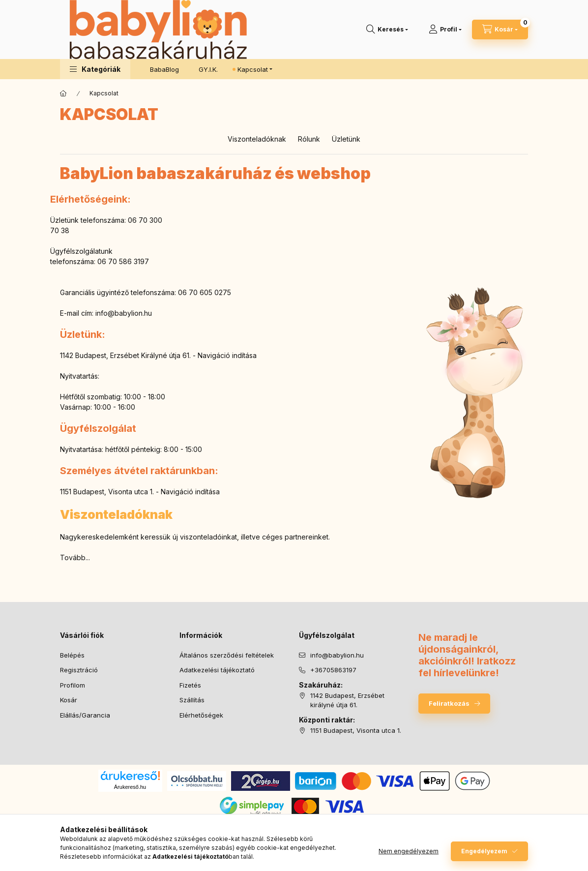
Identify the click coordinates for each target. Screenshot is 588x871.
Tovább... (75, 557)
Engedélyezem (484, 851)
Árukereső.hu (130, 787)
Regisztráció (79, 670)
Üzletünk (346, 139)
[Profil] (445, 30)
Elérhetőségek (201, 715)
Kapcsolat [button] (253, 69)
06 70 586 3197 (123, 261)
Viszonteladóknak (257, 139)
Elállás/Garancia (85, 715)
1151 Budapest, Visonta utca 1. (356, 730)
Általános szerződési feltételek (227, 655)
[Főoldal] (63, 93)
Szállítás (192, 700)
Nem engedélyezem (409, 851)
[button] (95, 69)
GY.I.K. (208, 69)
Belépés (72, 655)
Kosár (69, 700)
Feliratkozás (449, 703)
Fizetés (190, 685)
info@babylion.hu (124, 313)
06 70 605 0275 (205, 292)
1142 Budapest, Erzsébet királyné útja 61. (347, 700)
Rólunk (309, 139)
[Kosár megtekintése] (500, 30)
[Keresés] (387, 30)
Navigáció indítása (227, 355)
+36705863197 (333, 670)
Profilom (73, 685)
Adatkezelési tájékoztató (217, 670)
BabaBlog (164, 69)
